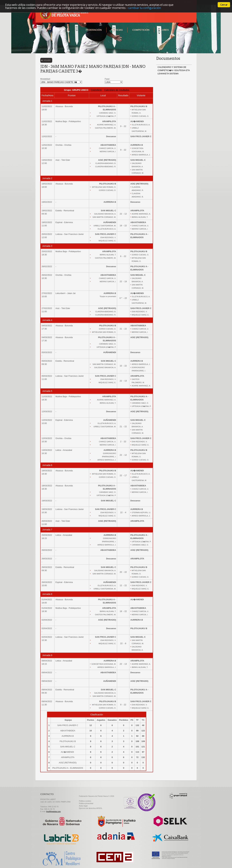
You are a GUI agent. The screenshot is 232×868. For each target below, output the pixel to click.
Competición (141, 30)
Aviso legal (83, 806)
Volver (47, 60)
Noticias (117, 30)
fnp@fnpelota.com (53, 811)
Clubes (164, 30)
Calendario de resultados (117, 90)
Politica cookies (85, 801)
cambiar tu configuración (144, 8)
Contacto (185, 30)
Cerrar (224, 5)
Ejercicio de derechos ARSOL (91, 808)
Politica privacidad (86, 803)
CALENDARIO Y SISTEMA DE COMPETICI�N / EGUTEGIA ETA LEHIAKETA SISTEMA (174, 70)
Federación (94, 30)
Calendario (96, 90)
